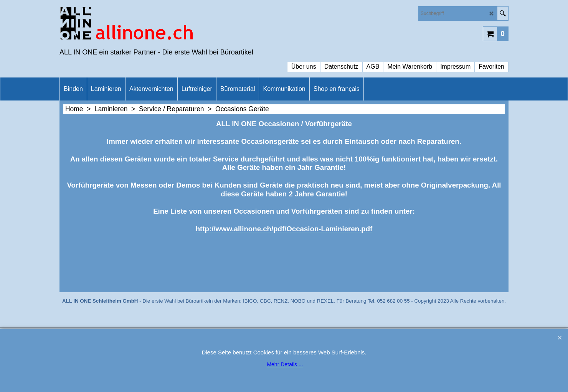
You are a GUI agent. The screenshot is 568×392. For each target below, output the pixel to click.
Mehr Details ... (285, 364)
